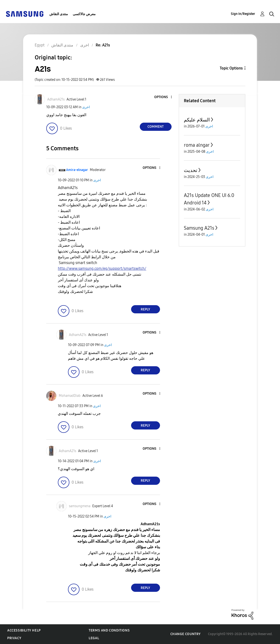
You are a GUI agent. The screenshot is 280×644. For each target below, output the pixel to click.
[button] (163, 97)
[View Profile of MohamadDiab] (70, 396)
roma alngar (197, 145)
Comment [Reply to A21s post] (156, 127)
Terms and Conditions (109, 630)
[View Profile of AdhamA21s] (56, 99)
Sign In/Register (243, 14)
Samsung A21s (199, 228)
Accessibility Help (24, 630)
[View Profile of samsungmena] (80, 506)
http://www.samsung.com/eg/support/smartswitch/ (102, 268)
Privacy (14, 638)
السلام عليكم (197, 120)
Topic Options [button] (231, 68)
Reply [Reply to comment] (145, 309)
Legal (94, 638)
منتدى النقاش (59, 14)
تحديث (191, 170)
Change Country (186, 634)
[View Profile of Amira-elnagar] (77, 170)
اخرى (86, 107)
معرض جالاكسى (84, 14)
